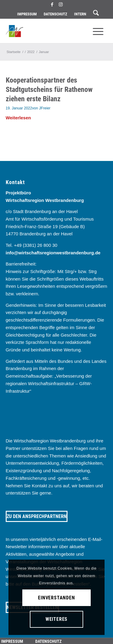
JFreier (45, 108)
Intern (80, 14)
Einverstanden (56, 598)
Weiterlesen (18, 118)
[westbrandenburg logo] (46, 31)
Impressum (27, 14)
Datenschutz (55, 14)
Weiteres (56, 619)
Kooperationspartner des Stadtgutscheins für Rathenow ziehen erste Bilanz (49, 90)
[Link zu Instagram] (61, 5)
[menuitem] (27, 14)
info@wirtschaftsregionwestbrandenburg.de (53, 253)
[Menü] (98, 31)
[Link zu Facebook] (52, 5)
